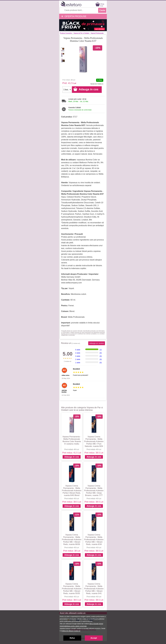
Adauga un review (97, 343)
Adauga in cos (72, 457)
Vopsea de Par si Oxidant (81, 33)
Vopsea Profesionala (97, 33)
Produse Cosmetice (66, 33)
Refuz (72, 638)
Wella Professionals (76, 317)
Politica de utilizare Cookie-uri (71, 631)
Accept (94, 638)
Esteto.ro (100, 84)
